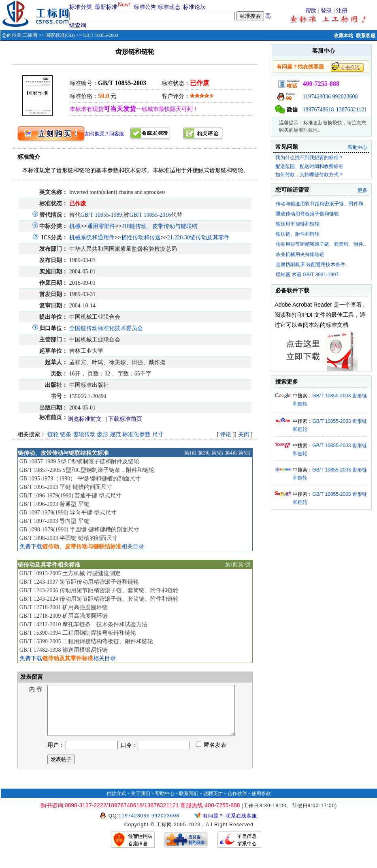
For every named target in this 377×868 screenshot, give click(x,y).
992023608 (345, 97)
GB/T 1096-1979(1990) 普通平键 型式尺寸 (70, 496)
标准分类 (81, 7)
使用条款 (261, 803)
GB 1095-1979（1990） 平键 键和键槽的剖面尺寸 (80, 479)
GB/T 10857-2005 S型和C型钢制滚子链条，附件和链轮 (87, 470)
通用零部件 (101, 226)
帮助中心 (358, 147)
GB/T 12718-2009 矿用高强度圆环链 (64, 616)
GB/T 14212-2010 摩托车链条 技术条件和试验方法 (83, 624)
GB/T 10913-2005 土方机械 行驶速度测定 (70, 573)
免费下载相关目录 (82, 547)
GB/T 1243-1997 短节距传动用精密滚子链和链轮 (79, 582)
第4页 (231, 453)
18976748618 (318, 110)
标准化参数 (136, 434)
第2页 (204, 453)
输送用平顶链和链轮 (298, 224)
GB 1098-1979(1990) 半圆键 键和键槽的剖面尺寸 (79, 530)
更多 (362, 190)
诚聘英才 (213, 803)
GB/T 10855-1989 (101, 215)
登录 (326, 11)
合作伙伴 (237, 803)
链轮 (53, 434)
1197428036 (316, 97)
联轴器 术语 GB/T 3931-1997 (307, 275)
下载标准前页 (125, 419)
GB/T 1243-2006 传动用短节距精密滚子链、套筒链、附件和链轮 (99, 590)
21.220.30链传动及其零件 (198, 238)
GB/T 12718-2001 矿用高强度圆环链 (64, 607)
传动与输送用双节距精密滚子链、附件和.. (321, 204)
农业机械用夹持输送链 (300, 254)
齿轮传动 (84, 434)
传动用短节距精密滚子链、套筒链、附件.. (321, 244)
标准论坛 (194, 7)
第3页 (217, 453)
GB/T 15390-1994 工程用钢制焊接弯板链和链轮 (78, 633)
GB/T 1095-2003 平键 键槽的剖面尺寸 (66, 487)
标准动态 (169, 7)
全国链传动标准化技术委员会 (106, 328)
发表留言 (31, 677)
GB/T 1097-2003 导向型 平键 (54, 521)
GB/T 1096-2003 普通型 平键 (54, 504)
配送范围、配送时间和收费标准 (309, 166)
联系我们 (189, 803)
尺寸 (158, 434)
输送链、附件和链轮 (298, 234)
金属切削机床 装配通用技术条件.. (312, 264)
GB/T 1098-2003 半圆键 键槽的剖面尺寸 (69, 538)
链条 (66, 434)
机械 (75, 226)
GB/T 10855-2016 (150, 215)
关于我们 (141, 803)
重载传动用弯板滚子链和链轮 (307, 214)
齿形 (102, 434)
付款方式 (116, 803)
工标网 (30, 35)
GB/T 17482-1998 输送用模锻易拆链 (64, 650)
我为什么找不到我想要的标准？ (309, 158)
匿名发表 (211, 755)
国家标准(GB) (60, 35)
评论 (226, 434)
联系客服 (366, 36)
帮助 (311, 11)
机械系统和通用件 (92, 238)
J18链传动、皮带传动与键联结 (160, 226)
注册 (342, 11)
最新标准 (106, 7)
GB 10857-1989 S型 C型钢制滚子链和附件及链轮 (80, 462)
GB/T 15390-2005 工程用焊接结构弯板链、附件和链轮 (86, 641)
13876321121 (351, 110)
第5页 (245, 453)
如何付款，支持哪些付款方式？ (309, 175)
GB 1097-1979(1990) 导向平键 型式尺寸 (68, 513)
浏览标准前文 (85, 419)
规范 (115, 434)
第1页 (190, 453)
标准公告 (145, 7)
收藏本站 (343, 36)
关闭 (244, 434)
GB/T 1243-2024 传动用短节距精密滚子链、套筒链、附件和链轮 (99, 599)
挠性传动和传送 (141, 238)
